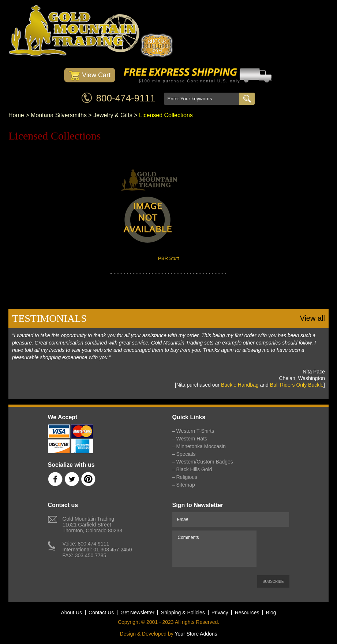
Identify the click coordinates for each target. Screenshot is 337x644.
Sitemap (186, 485)
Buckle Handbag (240, 385)
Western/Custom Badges (205, 462)
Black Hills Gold (194, 469)
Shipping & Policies (183, 613)
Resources (247, 613)
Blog (271, 613)
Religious (187, 477)
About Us (71, 613)
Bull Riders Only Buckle (297, 385)
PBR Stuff (168, 258)
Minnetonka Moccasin (201, 446)
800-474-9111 (126, 98)
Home (16, 115)
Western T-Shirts (195, 431)
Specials (186, 454)
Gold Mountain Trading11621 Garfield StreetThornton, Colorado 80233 (92, 525)
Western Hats (192, 439)
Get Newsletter (137, 613)
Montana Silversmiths (59, 115)
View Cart (89, 76)
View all (312, 318)
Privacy (220, 613)
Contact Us (101, 613)
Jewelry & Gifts (113, 115)
